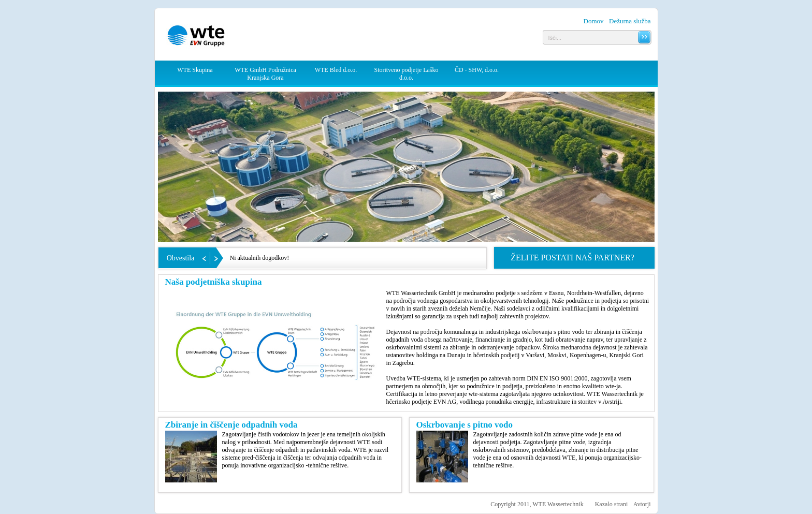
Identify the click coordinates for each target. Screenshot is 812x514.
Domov (594, 21)
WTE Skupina (195, 70)
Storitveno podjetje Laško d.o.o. (407, 74)
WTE (198, 36)
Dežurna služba (630, 21)
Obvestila (181, 258)
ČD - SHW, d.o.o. (477, 70)
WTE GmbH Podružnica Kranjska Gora (265, 74)
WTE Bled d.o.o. (336, 70)
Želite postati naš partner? (572, 258)
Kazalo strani (612, 504)
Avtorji (642, 504)
